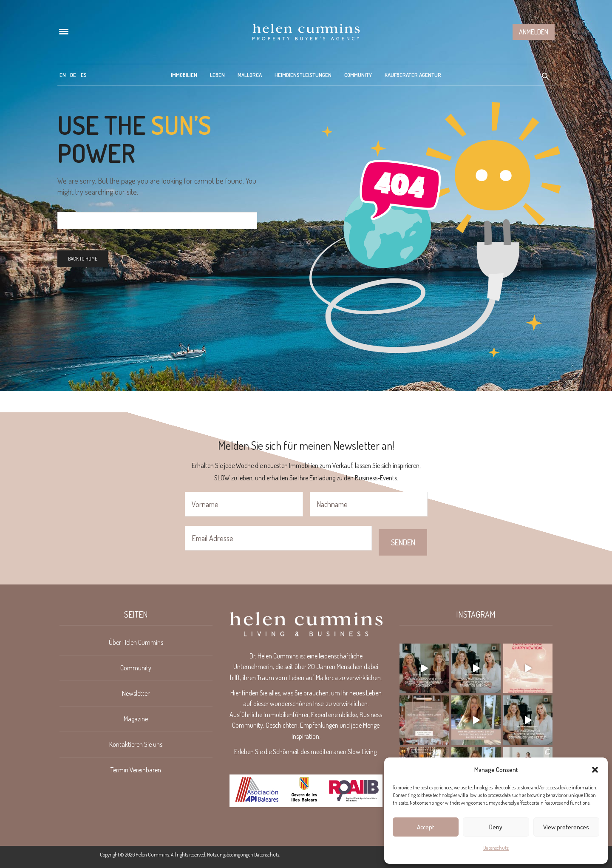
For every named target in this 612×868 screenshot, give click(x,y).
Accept (426, 827)
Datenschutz (496, 848)
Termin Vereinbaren (136, 770)
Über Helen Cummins (136, 642)
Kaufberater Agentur (413, 75)
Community (358, 75)
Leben (217, 75)
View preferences (566, 827)
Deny (496, 827)
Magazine (136, 719)
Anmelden (534, 32)
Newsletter (136, 693)
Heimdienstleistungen (303, 75)
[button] (595, 770)
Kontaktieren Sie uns (136, 744)
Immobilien (184, 75)
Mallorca (250, 75)
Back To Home (83, 259)
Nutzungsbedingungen (230, 855)
